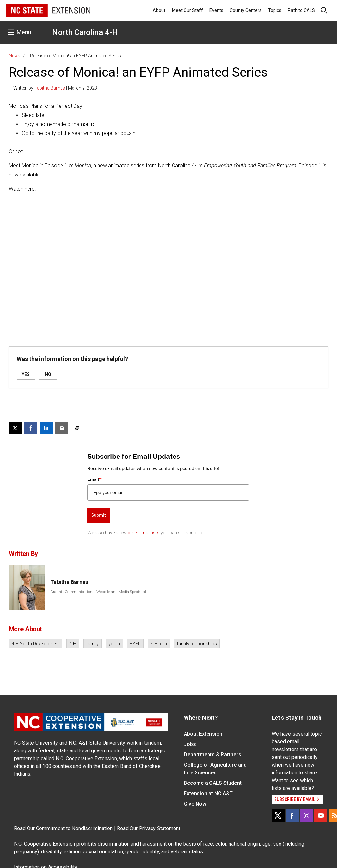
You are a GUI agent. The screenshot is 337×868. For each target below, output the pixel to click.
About (159, 10)
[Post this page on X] (15, 428)
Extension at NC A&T (208, 793)
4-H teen (159, 644)
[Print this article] (77, 428)
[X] (278, 816)
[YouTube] (321, 816)
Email (95, 479)
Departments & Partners (213, 755)
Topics (275, 10)
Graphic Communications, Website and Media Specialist (98, 592)
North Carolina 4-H (85, 32)
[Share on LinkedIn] (46, 428)
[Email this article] (62, 428)
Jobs (190, 744)
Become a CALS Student (213, 783)
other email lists (144, 533)
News (15, 56)
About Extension (203, 734)
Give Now (195, 804)
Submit (99, 515)
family (92, 644)
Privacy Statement (160, 828)
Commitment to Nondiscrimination (74, 828)
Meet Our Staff (187, 10)
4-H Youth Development (36, 644)
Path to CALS (301, 10)
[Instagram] (307, 816)
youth (114, 644)
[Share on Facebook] (31, 428)
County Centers (246, 10)
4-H (73, 644)
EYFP (135, 644)
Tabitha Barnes (50, 88)
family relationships (197, 644)
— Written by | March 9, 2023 (53, 88)
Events (216, 10)
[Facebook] (292, 816)
